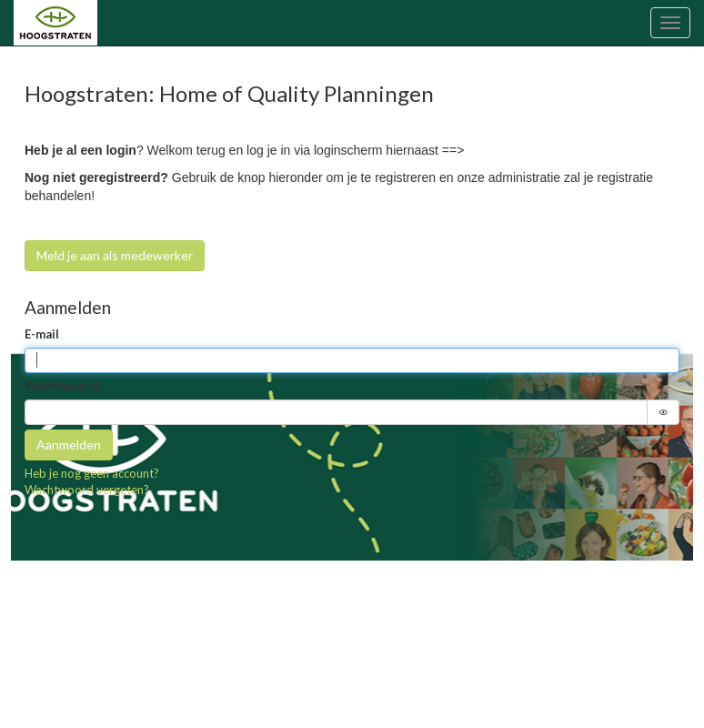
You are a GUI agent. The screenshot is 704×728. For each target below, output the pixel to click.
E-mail (42, 334)
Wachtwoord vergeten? (87, 490)
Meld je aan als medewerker (115, 255)
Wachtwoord (61, 386)
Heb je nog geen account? (92, 473)
